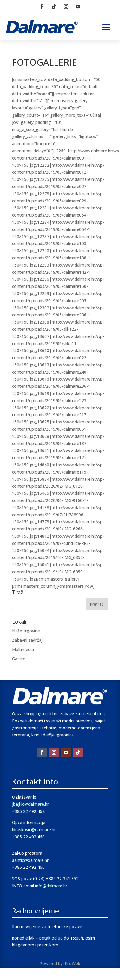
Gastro (19, 659)
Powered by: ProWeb (60, 963)
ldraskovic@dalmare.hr (34, 830)
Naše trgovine (26, 631)
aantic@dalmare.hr (30, 860)
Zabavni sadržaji (28, 640)
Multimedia (23, 649)
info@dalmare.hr (51, 886)
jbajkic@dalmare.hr (30, 804)
